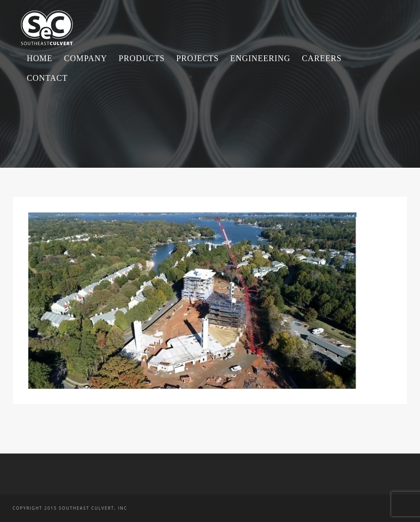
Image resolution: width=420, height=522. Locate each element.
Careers (322, 58)
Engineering (260, 58)
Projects (198, 58)
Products (142, 58)
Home (40, 58)
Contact (47, 78)
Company (86, 58)
